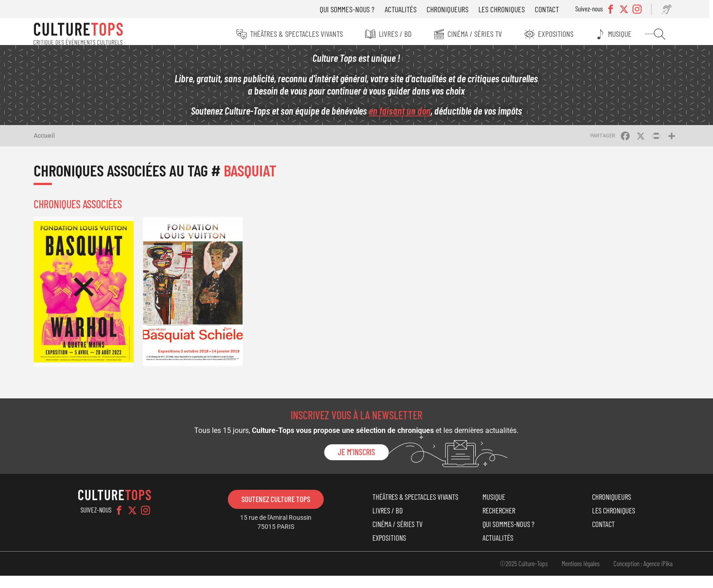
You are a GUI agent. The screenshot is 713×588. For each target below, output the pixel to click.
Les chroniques (504, 9)
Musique (622, 34)
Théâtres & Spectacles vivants (295, 34)
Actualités (403, 9)
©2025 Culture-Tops (519, 575)
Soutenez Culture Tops (277, 502)
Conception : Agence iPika (638, 575)
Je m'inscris (356, 455)
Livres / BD (394, 34)
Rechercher (660, 34)
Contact (550, 9)
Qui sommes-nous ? (350, 9)
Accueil (49, 141)
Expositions (557, 34)
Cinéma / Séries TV (475, 34)
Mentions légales (576, 575)
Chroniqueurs (450, 9)
